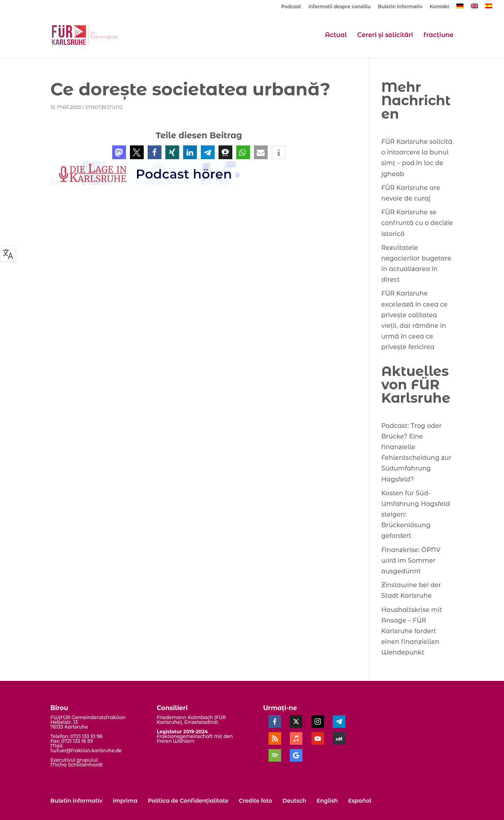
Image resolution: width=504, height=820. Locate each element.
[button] (119, 152)
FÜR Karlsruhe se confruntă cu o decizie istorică (417, 223)
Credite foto (255, 801)
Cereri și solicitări (385, 35)
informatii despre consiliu (340, 7)
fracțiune (438, 35)
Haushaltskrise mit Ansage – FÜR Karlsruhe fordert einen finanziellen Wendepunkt (412, 631)
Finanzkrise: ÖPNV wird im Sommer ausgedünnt (411, 561)
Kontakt (439, 7)
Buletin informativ (400, 7)
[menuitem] (460, 8)
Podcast (291, 7)
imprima (125, 801)
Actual (336, 35)
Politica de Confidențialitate (188, 801)
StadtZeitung (104, 107)
